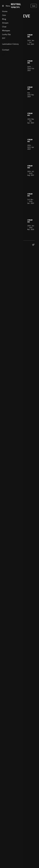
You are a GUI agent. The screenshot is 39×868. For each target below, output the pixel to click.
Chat (4, 27)
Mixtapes (6, 31)
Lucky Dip (6, 34)
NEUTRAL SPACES (16, 6)
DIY (4, 38)
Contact (6, 50)
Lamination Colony (10, 44)
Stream (5, 23)
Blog (4, 19)
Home (5, 11)
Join (34, 6)
